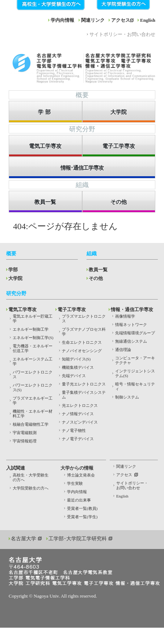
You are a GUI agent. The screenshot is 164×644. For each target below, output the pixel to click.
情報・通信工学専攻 (132, 309)
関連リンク (93, 20)
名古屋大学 (24, 539)
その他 (96, 278)
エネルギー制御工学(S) (33, 338)
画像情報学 (125, 316)
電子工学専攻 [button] (119, 146)
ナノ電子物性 (74, 430)
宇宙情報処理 (25, 441)
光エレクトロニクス (80, 405)
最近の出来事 (79, 500)
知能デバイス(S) (76, 359)
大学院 (15, 278)
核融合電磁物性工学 (31, 424)
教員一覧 (98, 270)
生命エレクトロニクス (82, 342)
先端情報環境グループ (135, 333)
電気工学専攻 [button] (45, 146)
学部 (13, 270)
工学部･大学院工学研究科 (78, 539)
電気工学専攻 (22, 309)
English (148, 20)
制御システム (127, 397)
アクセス (121, 20)
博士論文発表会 (81, 475)
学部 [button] (45, 112)
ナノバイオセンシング (82, 351)
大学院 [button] (119, 112)
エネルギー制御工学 (31, 329)
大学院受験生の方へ (31, 488)
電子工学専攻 (72, 309)
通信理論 (123, 350)
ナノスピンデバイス (80, 422)
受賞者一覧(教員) (82, 508)
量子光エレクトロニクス (84, 384)
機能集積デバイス (78, 367)
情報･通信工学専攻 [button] (82, 168)
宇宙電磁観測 (25, 433)
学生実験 (75, 483)
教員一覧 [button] (45, 202)
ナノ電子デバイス (78, 439)
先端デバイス (74, 376)
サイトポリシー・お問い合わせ (122, 34)
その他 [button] (119, 202)
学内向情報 (62, 20)
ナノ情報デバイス (78, 414)
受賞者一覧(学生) (82, 517)
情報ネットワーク (131, 325)
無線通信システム (131, 341)
